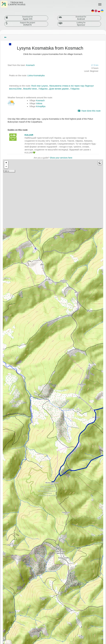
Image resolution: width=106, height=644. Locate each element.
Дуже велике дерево (59, 89)
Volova (39, 103)
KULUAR (29, 135)
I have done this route (89, 111)
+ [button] (6, 163)
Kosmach (30, 65)
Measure (100, 163)
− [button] (6, 167)
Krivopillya (41, 106)
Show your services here (61, 158)
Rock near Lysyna (40, 86)
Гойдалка (43, 89)
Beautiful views (30, 89)
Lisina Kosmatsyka (36, 75)
